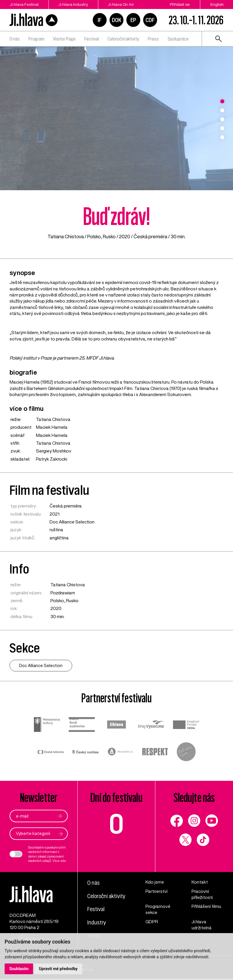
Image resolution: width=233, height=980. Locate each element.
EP (133, 20)
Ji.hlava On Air (123, 4)
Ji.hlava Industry (74, 4)
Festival (92, 39)
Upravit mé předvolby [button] (58, 969)
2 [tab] (222, 110)
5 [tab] (222, 137)
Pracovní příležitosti (202, 894)
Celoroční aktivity (123, 39)
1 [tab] (222, 101)
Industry (97, 922)
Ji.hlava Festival (24, 4)
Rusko (110, 236)
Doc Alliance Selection (73, 521)
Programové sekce (158, 909)
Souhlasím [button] (19, 969)
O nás (15, 39)
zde (63, 861)
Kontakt (200, 882)
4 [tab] (222, 128)
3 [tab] (222, 119)
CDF (150, 20)
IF (100, 20)
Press (153, 39)
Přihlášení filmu (206, 906)
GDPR (152, 922)
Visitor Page (64, 39)
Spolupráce (178, 39)
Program (36, 39)
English (217, 4)
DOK (116, 20)
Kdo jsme (155, 882)
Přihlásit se (180, 4)
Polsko (94, 236)
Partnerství (157, 891)
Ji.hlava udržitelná (202, 925)
